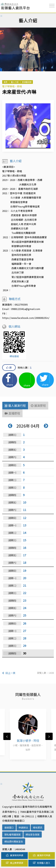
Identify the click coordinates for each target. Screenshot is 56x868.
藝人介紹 (15, 82)
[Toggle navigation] (52, 6)
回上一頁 (9, 673)
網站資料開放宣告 (14, 841)
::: (1, 4)
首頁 (6, 82)
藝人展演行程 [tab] (15, 405)
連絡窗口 (9, 827)
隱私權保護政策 (13, 834)
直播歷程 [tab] (12, 413)
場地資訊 (38, 827)
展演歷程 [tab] (38, 405)
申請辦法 (23, 827)
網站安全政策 (33, 834)
